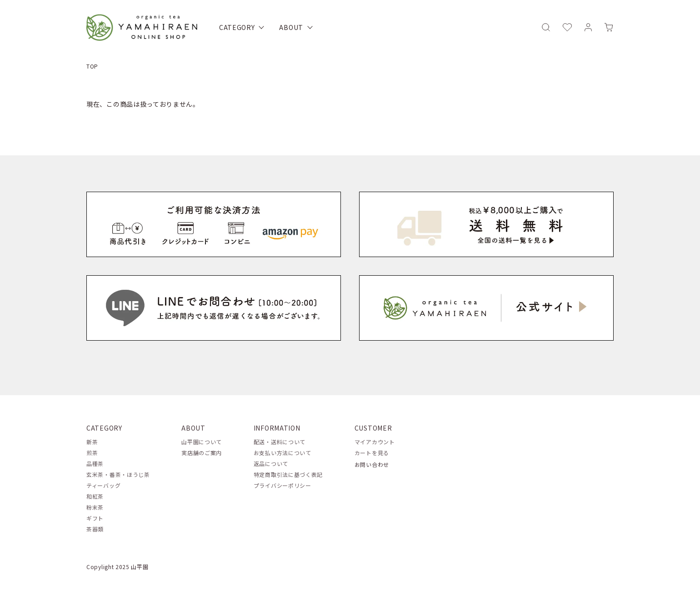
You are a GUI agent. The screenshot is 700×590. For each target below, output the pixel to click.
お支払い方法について (282, 453)
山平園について (202, 442)
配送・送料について (280, 442)
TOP (92, 66)
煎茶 (92, 453)
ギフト (95, 518)
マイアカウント (375, 442)
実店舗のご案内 (202, 453)
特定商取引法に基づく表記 (288, 474)
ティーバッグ (103, 485)
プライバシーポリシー (282, 485)
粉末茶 (95, 507)
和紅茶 (95, 496)
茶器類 (95, 529)
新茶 (92, 442)
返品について (271, 464)
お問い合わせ (372, 464)
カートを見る (372, 453)
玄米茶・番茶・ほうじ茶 (118, 474)
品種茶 (95, 464)
